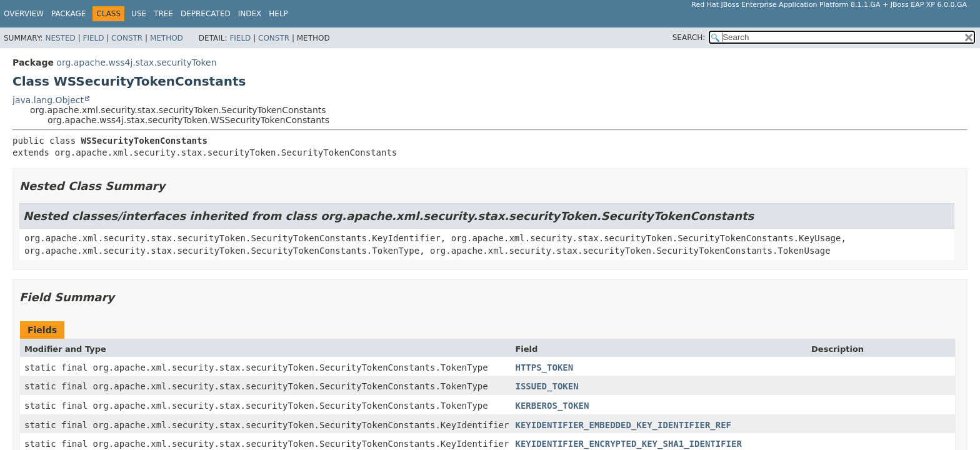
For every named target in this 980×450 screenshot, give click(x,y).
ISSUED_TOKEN (547, 386)
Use (139, 14)
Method (167, 38)
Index (250, 14)
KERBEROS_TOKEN (552, 406)
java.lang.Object (48, 100)
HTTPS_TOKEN (544, 367)
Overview (24, 14)
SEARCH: (689, 37)
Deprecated (206, 14)
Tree (163, 14)
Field (93, 38)
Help (278, 14)
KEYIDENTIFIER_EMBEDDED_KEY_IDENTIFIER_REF (623, 425)
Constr (127, 38)
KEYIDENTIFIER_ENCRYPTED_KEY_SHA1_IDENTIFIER (628, 444)
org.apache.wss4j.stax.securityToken (136, 62)
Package (68, 14)
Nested (60, 38)
